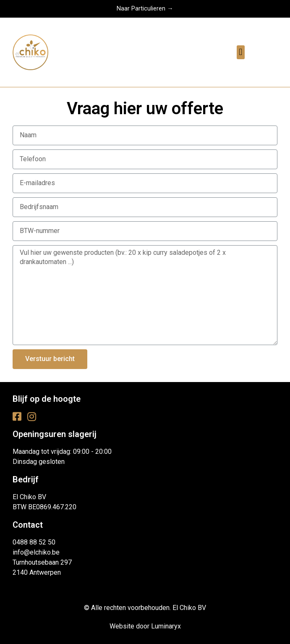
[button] (241, 52)
